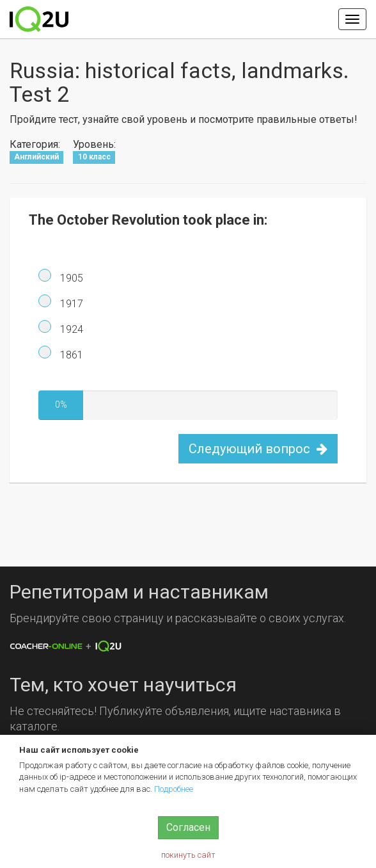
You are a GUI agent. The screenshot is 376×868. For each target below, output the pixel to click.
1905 (70, 278)
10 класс (94, 157)
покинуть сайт (188, 855)
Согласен (188, 827)
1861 (70, 355)
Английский (36, 157)
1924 (70, 329)
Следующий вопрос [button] (258, 449)
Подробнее (174, 789)
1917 (70, 304)
